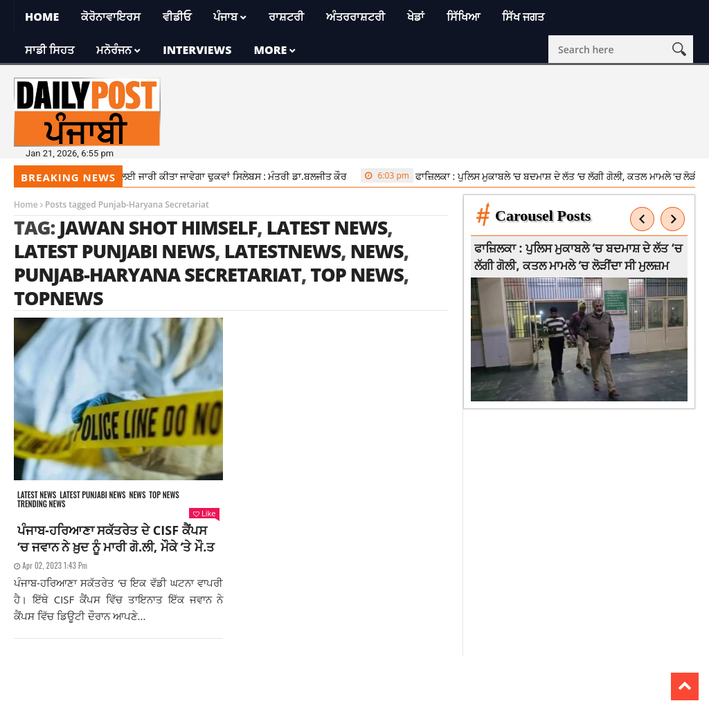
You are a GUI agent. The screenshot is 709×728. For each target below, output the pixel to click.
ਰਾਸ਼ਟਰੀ (286, 17)
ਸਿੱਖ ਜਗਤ (523, 17)
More (270, 50)
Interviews (197, 50)
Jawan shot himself (158, 227)
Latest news (37, 495)
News (137, 495)
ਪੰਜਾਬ (225, 17)
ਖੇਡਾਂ (416, 17)
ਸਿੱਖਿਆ (463, 17)
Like (204, 513)
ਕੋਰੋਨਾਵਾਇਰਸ (111, 17)
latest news (327, 227)
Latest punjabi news (92, 495)
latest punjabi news (114, 251)
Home (42, 17)
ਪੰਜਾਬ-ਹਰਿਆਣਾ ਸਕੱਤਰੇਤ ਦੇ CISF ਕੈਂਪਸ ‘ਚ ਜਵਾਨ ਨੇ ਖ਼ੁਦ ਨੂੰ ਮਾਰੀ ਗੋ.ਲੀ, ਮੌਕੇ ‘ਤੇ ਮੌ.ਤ (116, 538)
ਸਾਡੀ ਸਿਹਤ (50, 50)
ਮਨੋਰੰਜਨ (114, 50)
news (377, 251)
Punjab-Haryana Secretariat (158, 274)
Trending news (42, 504)
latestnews (283, 251)
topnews (59, 298)
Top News (164, 495)
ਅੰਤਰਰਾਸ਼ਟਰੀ (356, 17)
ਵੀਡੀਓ (177, 17)
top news (357, 274)
